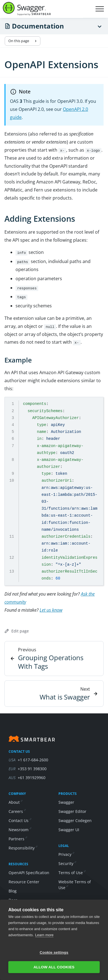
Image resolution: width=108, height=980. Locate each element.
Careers (17, 811)
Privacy (66, 854)
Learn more (44, 935)
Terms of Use (72, 873)
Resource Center (24, 882)
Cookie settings (54, 952)
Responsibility (23, 848)
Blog (13, 891)
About (15, 802)
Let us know (51, 610)
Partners (18, 839)
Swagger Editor (72, 811)
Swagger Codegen (75, 821)
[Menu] (100, 26)
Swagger (66, 802)
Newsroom (20, 830)
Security (67, 863)
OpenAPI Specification (29, 873)
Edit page (17, 631)
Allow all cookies (54, 967)
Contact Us (20, 821)
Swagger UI (69, 830)
